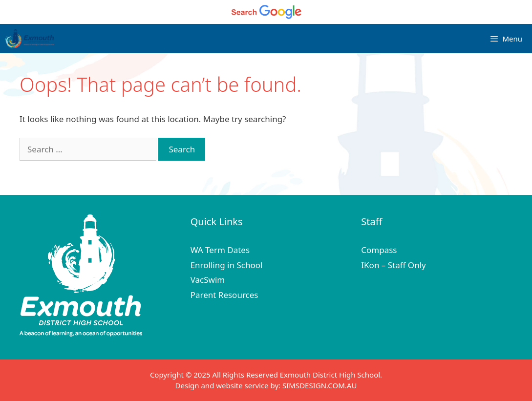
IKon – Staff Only (393, 265)
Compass (379, 250)
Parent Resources (224, 295)
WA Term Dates (220, 250)
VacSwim (208, 280)
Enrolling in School (227, 265)
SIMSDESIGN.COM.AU (319, 385)
